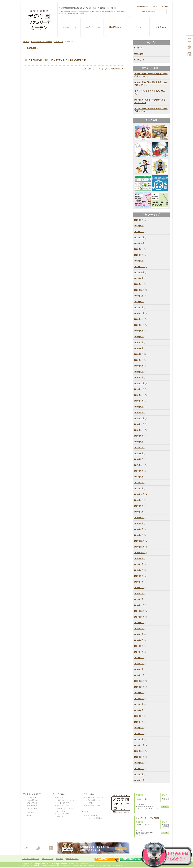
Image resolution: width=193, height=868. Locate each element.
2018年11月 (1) (141, 424)
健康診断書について (93, 805)
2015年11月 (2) (141, 547)
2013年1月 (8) (140, 739)
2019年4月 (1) (140, 412)
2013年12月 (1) (141, 675)
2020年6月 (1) (140, 348)
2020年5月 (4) (140, 354)
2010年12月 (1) (141, 780)
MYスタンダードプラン (65, 808)
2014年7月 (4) (140, 634)
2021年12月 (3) (141, 290)
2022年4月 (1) (140, 284)
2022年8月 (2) (140, 278)
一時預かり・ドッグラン (65, 800)
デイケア (60, 798)
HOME (26, 42)
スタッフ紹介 (32, 803)
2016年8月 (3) (140, 506)
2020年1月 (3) (140, 377)
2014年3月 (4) (140, 658)
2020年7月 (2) (140, 342)
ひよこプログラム (63, 814)
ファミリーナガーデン (69, 27)
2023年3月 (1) (140, 261)
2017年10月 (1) (141, 465)
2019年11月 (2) (141, 389)
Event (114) (139, 59)
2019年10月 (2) (141, 395)
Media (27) (139, 54)
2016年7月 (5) (140, 512)
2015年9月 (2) (140, 558)
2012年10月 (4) (141, 757)
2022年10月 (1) (141, 272)
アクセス (138, 27)
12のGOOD (32, 798)
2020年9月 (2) (140, 331)
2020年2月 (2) (140, 372)
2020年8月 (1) (140, 337)
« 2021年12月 (86, 69)
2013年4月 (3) (140, 722)
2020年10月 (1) (141, 325)
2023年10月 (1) (141, 243)
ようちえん (61, 811)
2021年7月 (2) (140, 296)
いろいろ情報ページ (140, 6)
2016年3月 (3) (140, 529)
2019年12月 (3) (141, 383)
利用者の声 (161, 27)
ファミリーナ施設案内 (94, 818)
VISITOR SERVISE (115, 27)
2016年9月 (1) (140, 500)
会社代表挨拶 (32, 805)
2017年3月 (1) (140, 477)
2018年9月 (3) (140, 436)
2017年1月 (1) (140, 488)
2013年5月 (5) (140, 716)
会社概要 (60, 859)
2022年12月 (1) (141, 267)
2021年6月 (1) (140, 302)
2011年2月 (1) (140, 774)
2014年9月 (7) (140, 623)
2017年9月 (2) (140, 471)
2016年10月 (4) (141, 494)
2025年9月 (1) (140, 220)
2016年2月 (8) (140, 535)
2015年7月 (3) (140, 564)
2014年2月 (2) (140, 664)
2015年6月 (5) (140, 570)
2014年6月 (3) (140, 640)
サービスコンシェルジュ (95, 798)
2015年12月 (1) (141, 541)
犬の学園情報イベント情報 (41, 42)
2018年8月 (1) (140, 442)
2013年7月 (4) (140, 704)
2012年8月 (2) (140, 763)
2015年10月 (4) (141, 553)
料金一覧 (60, 816)
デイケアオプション (64, 805)
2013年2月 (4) (140, 734)
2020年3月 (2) (140, 366)
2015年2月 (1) (140, 594)
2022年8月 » (120, 69)
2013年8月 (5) (140, 699)
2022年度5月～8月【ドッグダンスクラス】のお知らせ (57, 60)
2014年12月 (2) (141, 605)
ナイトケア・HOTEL (64, 803)
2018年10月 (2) (141, 430)
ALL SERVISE (92, 27)
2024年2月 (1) (140, 232)
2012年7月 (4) (140, 769)
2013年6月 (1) (140, 710)
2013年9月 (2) (140, 693)
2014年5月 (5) (140, 646)
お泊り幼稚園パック (93, 800)
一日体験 (89, 803)
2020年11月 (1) (141, 319)
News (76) (139, 48)
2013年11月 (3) (141, 681)
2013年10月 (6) (141, 687)
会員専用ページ (72, 859)
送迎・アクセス (91, 816)
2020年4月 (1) (140, 360)
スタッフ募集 (32, 808)
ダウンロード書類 (161, 6)
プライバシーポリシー (31, 859)
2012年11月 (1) (141, 751)
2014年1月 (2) (140, 669)
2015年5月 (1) (140, 576)
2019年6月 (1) (140, 407)
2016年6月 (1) (140, 518)
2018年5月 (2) (140, 459)
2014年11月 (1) (141, 611)
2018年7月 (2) (140, 448)
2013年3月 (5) (140, 728)
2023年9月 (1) (140, 249)
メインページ (98, 69)
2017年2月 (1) (140, 483)
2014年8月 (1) (140, 629)
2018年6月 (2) (140, 453)
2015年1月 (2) (140, 599)
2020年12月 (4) (141, 313)
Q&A (29, 815)
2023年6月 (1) (140, 255)
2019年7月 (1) (140, 401)
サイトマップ (48, 859)
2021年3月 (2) (140, 307)
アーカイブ (58, 42)
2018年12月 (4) (141, 418)
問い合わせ (149, 13)
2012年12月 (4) (141, 745)
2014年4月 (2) (140, 652)
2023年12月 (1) (141, 237)
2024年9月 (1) (140, 226)
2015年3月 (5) (140, 588)
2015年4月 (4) (140, 582)
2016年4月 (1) (140, 523)
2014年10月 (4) (141, 617)
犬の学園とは (32, 800)
